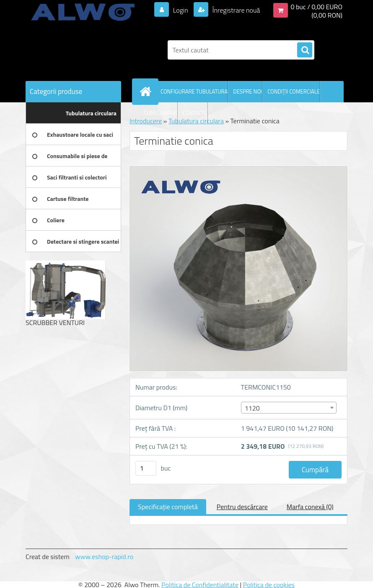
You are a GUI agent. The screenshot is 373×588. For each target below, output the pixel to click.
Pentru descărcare (242, 507)
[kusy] (146, 468)
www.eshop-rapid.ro (104, 557)
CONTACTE (195, 113)
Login (180, 10)
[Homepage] (147, 91)
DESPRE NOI (247, 91)
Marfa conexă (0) (310, 507)
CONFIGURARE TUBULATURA (194, 91)
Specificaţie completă (168, 507)
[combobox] (289, 408)
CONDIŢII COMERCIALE (294, 91)
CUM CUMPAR (161, 113)
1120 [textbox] (252, 408)
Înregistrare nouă (235, 10)
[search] (305, 50)
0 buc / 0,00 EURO (316, 7)
